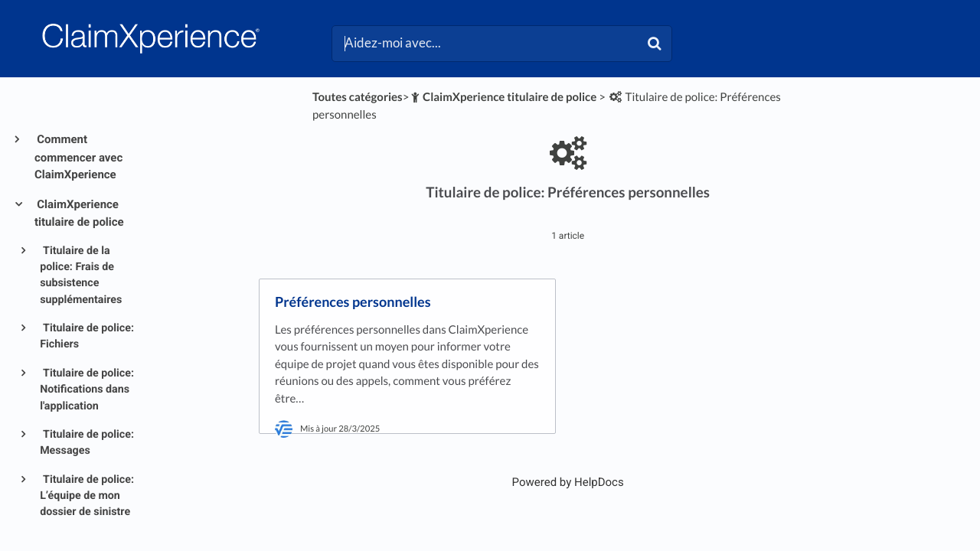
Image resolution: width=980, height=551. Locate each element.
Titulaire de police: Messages (87, 443)
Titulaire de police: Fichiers (87, 336)
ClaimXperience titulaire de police (79, 214)
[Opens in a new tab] (568, 482)
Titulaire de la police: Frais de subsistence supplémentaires (81, 275)
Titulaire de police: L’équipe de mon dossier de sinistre (87, 496)
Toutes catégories (358, 97)
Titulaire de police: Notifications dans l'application (87, 390)
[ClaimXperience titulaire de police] (503, 97)
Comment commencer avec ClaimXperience (78, 157)
